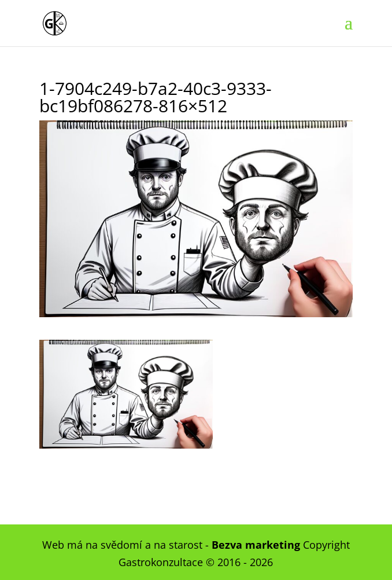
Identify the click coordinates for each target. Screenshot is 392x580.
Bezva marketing (256, 545)
